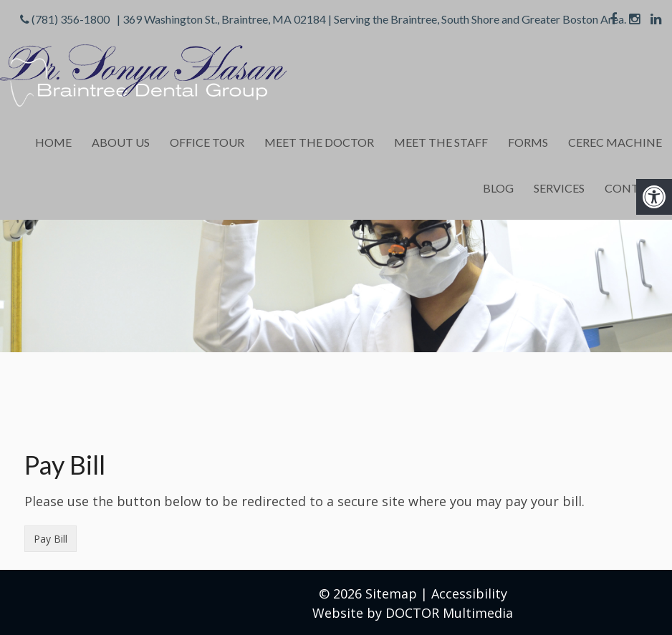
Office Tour (207, 142)
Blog (498, 188)
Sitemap (391, 593)
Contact (633, 188)
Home (53, 142)
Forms (528, 142)
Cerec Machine (615, 142)
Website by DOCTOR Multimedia (413, 613)
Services (559, 188)
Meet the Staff (441, 142)
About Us (121, 142)
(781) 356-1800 (71, 19)
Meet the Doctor (319, 142)
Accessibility (469, 593)
